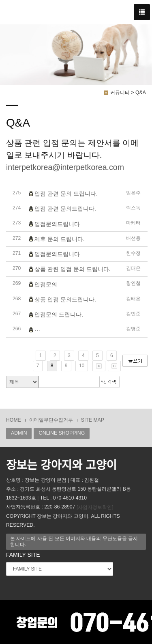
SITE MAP (93, 420)
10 (82, 366)
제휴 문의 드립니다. (60, 239)
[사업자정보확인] (95, 507)
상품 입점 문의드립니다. (65, 299)
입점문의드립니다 (57, 224)
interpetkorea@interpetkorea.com (65, 167)
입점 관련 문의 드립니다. (66, 194)
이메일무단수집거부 (51, 420)
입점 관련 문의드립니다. (65, 209)
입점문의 (46, 284)
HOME (14, 420)
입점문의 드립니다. (59, 314)
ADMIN (19, 433)
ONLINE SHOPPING (62, 433)
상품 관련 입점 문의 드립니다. (72, 269)
